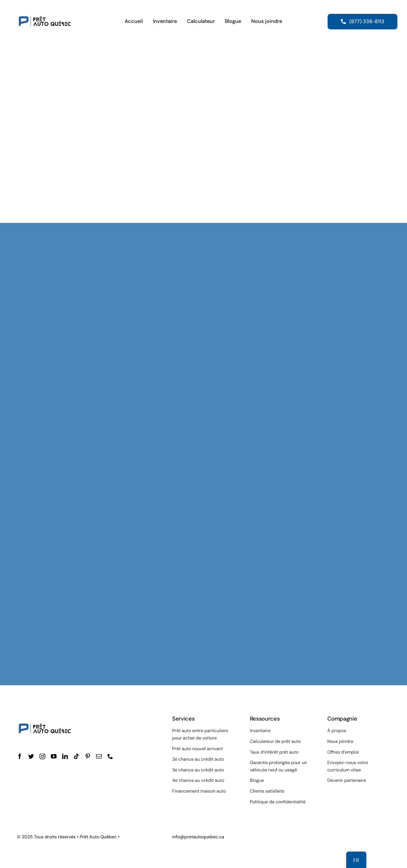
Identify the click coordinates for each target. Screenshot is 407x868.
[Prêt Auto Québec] (45, 8)
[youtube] (54, 756)
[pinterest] (88, 756)
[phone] (110, 756)
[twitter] (31, 756)
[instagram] (42, 756)
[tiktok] (76, 756)
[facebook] (20, 756)
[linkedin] (65, 756)
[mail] (99, 756)
